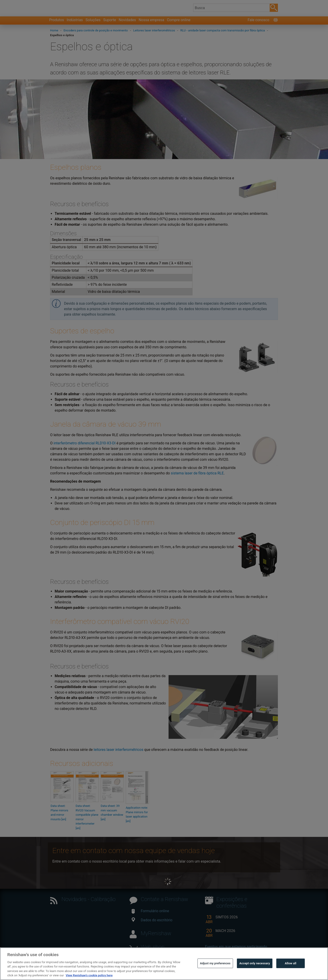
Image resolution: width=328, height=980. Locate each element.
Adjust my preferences (215, 973)
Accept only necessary (255, 973)
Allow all (291, 973)
